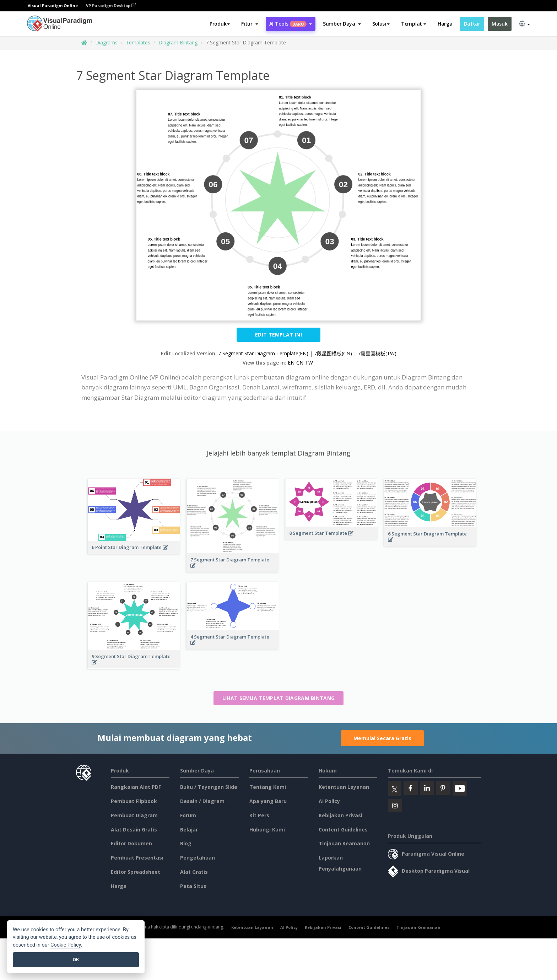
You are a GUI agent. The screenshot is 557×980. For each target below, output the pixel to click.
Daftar (472, 24)
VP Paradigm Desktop (111, 6)
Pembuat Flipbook (134, 801)
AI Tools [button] (291, 24)
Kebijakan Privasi (340, 815)
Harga (445, 24)
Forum (188, 815)
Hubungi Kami (267, 830)
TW (309, 363)
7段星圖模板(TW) (377, 353)
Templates (138, 42)
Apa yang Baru (268, 801)
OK (76, 960)
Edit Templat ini (278, 335)
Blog (186, 843)
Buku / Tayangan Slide (209, 787)
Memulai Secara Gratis (382, 738)
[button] (250, 24)
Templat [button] (414, 24)
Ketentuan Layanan (344, 787)
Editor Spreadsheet (136, 872)
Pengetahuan (198, 858)
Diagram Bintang (178, 42)
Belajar (189, 830)
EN (291, 363)
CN (300, 363)
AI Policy (329, 801)
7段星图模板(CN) (333, 353)
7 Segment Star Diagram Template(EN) (263, 353)
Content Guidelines (343, 830)
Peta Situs (193, 886)
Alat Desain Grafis (134, 830)
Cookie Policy (66, 945)
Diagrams (106, 42)
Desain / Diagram (202, 801)
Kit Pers (259, 815)
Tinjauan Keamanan (344, 843)
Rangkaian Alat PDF (136, 787)
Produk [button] (220, 24)
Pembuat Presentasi (137, 858)
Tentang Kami (268, 787)
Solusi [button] (381, 24)
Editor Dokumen (131, 843)
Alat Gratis (194, 872)
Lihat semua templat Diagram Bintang (279, 698)
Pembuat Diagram (134, 815)
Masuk (500, 24)
